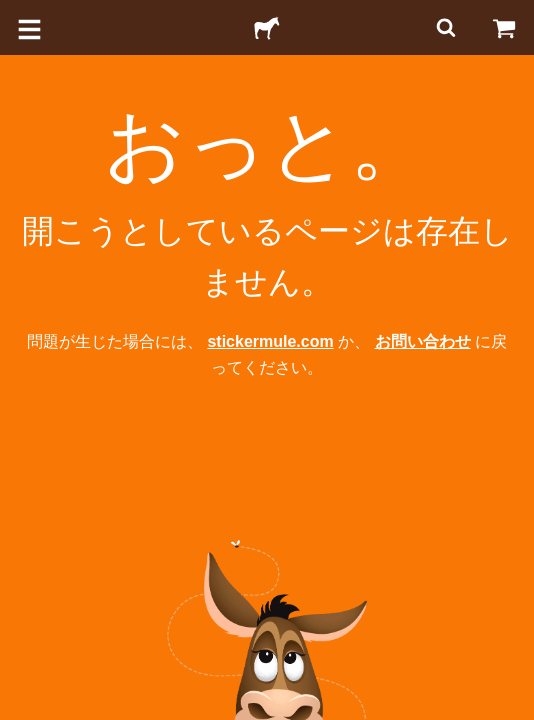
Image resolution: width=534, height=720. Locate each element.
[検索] (444, 27)
